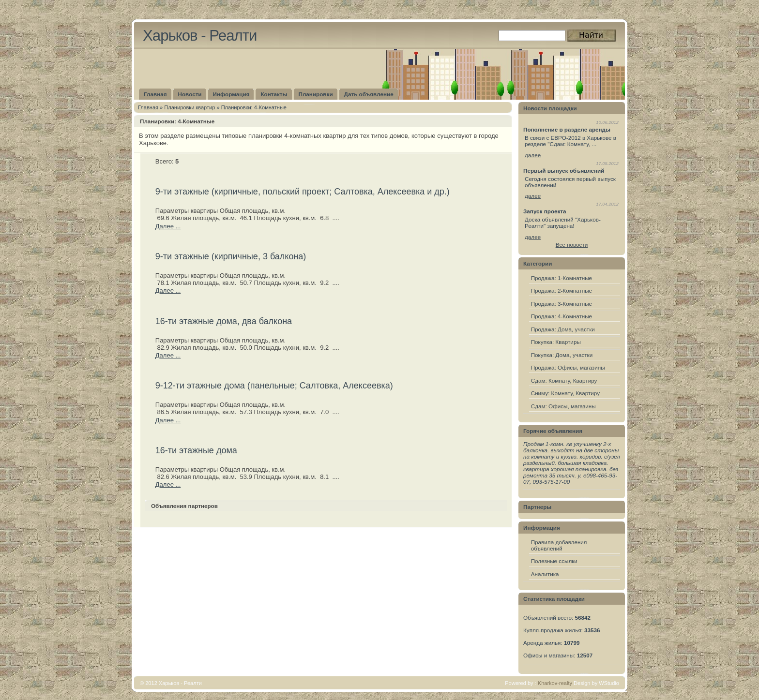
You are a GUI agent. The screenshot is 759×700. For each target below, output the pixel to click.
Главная (148, 107)
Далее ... (168, 226)
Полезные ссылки (554, 561)
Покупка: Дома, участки (562, 355)
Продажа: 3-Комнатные (562, 304)
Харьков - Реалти (200, 36)
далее (533, 155)
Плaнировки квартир (190, 107)
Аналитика (545, 574)
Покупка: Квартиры (556, 342)
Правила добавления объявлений (559, 545)
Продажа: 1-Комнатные (562, 278)
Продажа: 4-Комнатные (562, 316)
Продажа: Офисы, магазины (568, 367)
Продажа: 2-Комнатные (562, 290)
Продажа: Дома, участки (563, 329)
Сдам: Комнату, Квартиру (564, 380)
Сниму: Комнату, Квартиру (565, 393)
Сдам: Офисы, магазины (563, 406)
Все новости (572, 245)
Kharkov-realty (555, 683)
